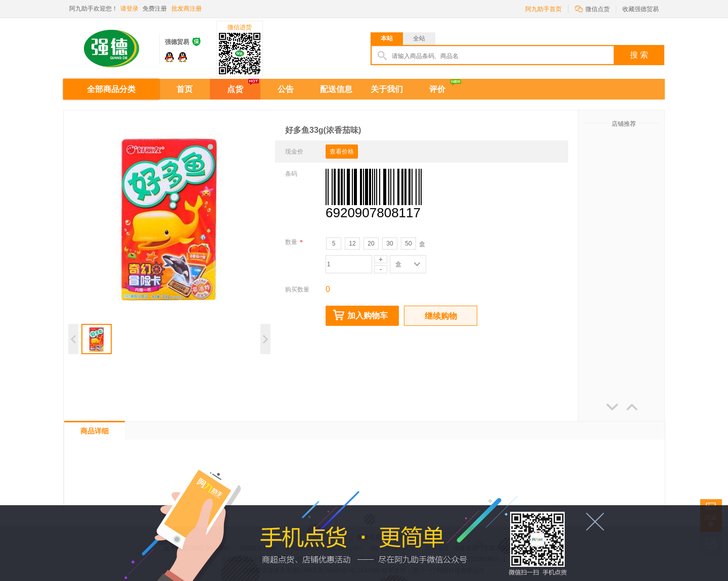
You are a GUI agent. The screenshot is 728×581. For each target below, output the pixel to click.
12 (352, 244)
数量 (294, 242)
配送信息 (336, 89)
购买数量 (297, 289)
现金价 (294, 152)
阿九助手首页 (543, 9)
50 (408, 244)
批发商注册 (187, 9)
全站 (419, 38)
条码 (291, 174)
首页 (185, 89)
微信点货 (592, 8)
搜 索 (639, 55)
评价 (437, 89)
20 (371, 244)
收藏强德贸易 (641, 9)
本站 (387, 38)
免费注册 (155, 9)
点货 (235, 89)
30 (390, 244)
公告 (286, 89)
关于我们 (387, 89)
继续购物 (441, 316)
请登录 (129, 9)
